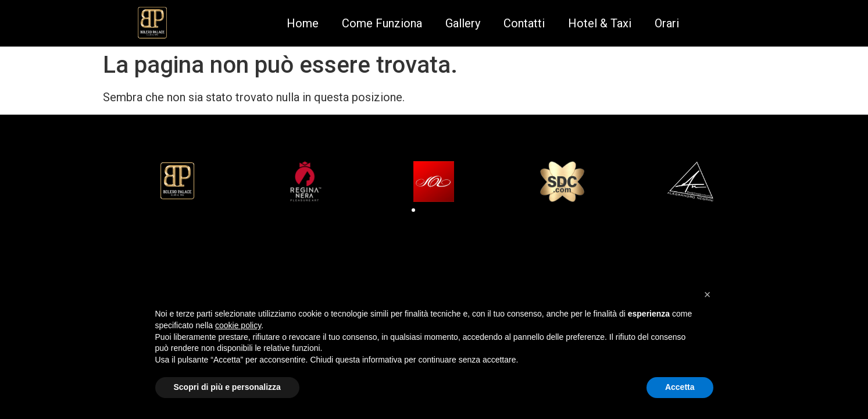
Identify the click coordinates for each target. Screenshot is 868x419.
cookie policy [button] (238, 325)
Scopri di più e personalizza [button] (227, 387)
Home (303, 23)
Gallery (463, 23)
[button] (413, 210)
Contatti (524, 23)
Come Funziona (382, 23)
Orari (667, 23)
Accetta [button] (680, 387)
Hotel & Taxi (600, 23)
